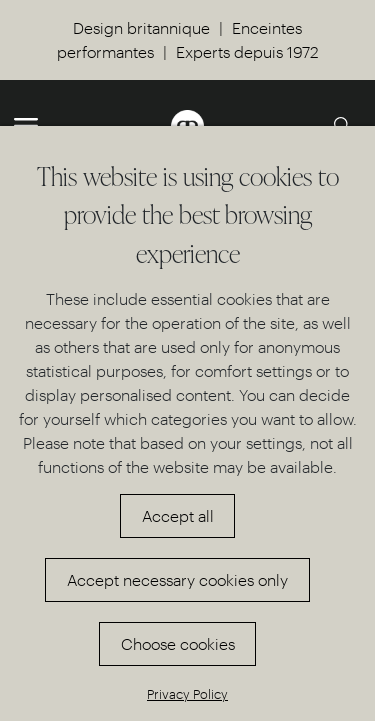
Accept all (178, 515)
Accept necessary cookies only (177, 579)
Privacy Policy (187, 693)
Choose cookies (178, 643)
